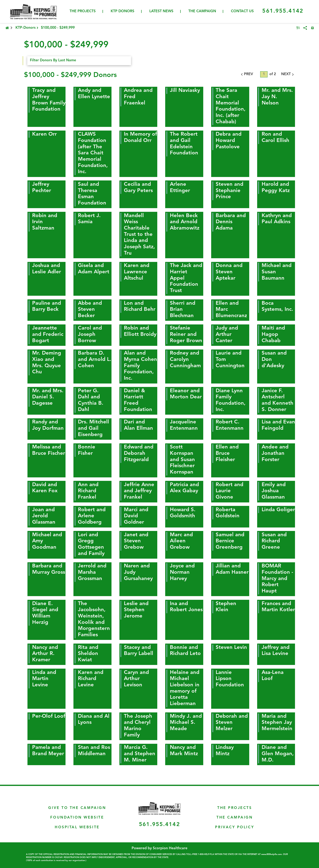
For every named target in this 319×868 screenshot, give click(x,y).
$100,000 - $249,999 (58, 28)
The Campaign (235, 818)
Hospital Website (77, 827)
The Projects (235, 808)
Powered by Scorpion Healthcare (159, 848)
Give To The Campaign (77, 808)
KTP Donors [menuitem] (122, 11)
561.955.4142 (283, 11)
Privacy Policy (235, 827)
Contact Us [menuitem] (242, 11)
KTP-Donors (27, 28)
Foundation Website (77, 818)
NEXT (288, 74)
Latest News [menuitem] (161, 11)
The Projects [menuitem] (83, 11)
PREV (246, 74)
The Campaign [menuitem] (202, 11)
